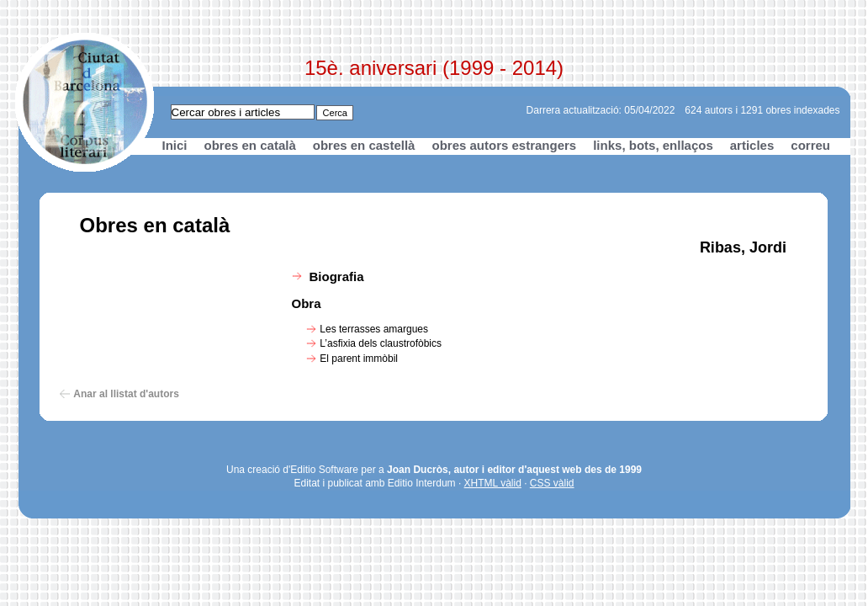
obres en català (250, 145)
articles (752, 145)
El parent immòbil (359, 359)
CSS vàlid (552, 483)
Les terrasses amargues (374, 329)
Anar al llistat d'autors (126, 394)
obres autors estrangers (504, 145)
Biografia (337, 276)
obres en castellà (364, 145)
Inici (175, 145)
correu (810, 145)
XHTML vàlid (493, 483)
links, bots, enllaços (653, 145)
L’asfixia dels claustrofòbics (381, 343)
